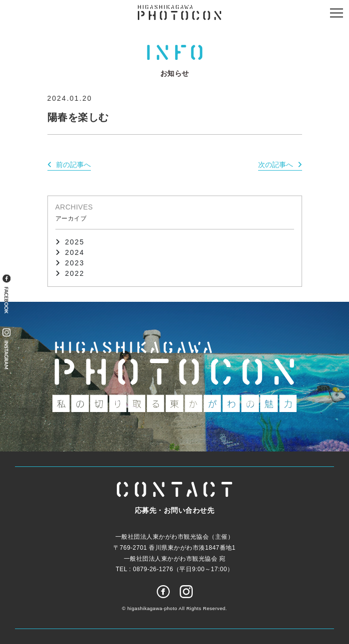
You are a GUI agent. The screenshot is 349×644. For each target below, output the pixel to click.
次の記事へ (276, 165)
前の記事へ (73, 165)
